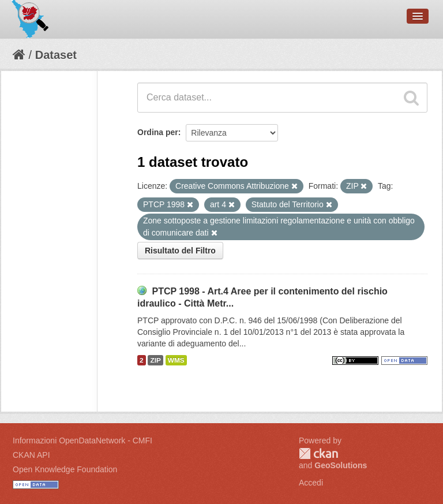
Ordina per (158, 132)
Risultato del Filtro (180, 251)
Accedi (311, 483)
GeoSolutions (341, 465)
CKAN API (31, 455)
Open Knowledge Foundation (65, 469)
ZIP (155, 360)
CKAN (318, 453)
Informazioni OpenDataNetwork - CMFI (82, 440)
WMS (176, 360)
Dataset (56, 55)
